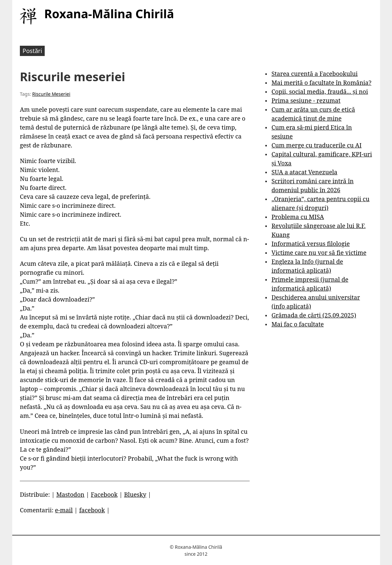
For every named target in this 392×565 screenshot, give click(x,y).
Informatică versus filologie (311, 244)
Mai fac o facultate (298, 324)
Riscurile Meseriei (51, 94)
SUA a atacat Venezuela (304, 172)
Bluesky (135, 494)
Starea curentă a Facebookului (315, 74)
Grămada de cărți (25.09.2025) (314, 315)
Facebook (104, 494)
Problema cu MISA (298, 217)
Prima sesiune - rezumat (306, 100)
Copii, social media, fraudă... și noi (320, 91)
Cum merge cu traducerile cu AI (317, 145)
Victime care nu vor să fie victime (319, 253)
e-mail (64, 510)
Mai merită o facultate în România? (321, 83)
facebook (92, 510)
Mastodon (70, 494)
